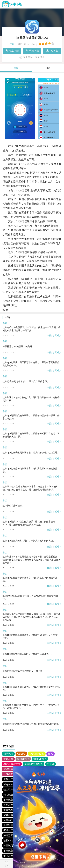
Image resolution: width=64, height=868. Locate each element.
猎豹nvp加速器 (11, 840)
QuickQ (21, 754)
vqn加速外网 (10, 795)
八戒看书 (8, 774)
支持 (49, 335)
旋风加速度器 (37, 754)
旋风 (51, 754)
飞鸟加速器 (9, 825)
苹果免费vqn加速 (13, 851)
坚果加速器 (23, 759)
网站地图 (8, 754)
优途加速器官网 (12, 769)
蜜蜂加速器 (9, 815)
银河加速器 (9, 856)
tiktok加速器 (40, 759)
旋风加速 (8, 759)
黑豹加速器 (9, 779)
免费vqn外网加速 (34, 764)
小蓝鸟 (51, 764)
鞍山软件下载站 (12, 789)
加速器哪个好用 (12, 835)
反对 (57, 335)
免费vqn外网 (10, 820)
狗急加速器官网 (12, 764)
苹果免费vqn (10, 800)
